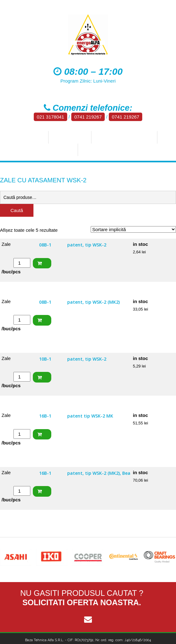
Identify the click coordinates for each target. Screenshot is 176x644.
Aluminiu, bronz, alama (40, 150)
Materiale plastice (109, 150)
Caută (17, 210)
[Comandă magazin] (133, 229)
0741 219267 (88, 117)
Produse (68, 137)
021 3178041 (51, 117)
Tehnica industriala (124, 137)
